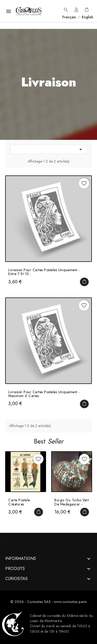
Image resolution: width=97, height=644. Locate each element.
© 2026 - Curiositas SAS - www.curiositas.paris (48, 602)
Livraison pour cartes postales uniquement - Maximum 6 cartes (44, 394)
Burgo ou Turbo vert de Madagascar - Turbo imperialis (72, 502)
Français (70, 17)
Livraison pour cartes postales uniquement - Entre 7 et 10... (44, 272)
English (87, 17)
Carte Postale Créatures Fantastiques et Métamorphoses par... (25, 502)
